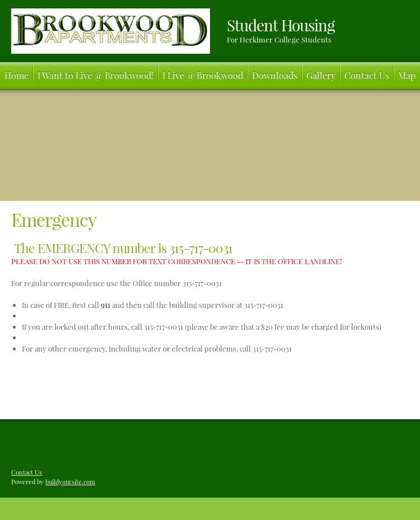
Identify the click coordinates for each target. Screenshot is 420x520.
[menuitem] (17, 76)
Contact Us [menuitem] (27, 472)
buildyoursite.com (70, 482)
